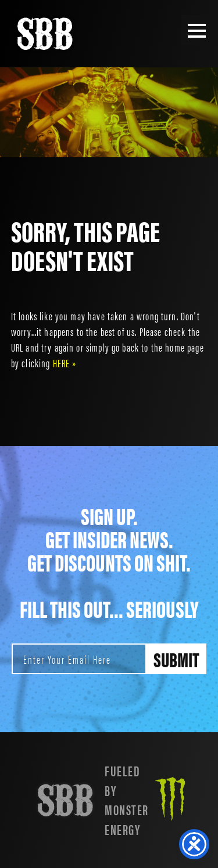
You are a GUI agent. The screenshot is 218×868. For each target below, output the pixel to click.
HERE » (65, 363)
